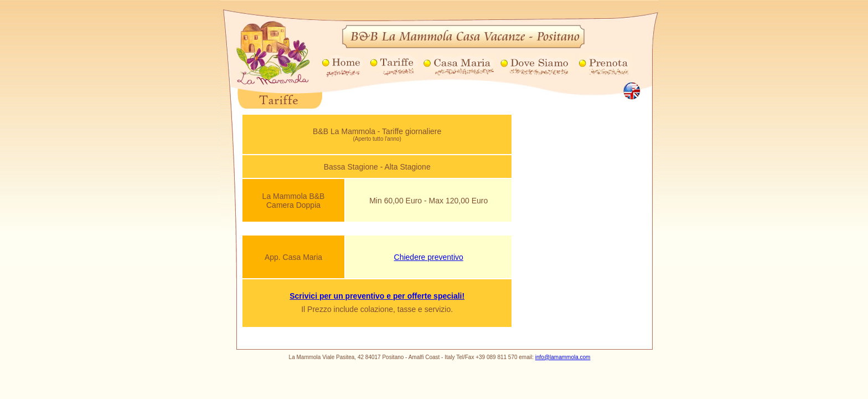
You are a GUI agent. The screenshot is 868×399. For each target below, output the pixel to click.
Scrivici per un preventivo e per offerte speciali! (377, 296)
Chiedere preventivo (429, 257)
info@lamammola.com (563, 357)
